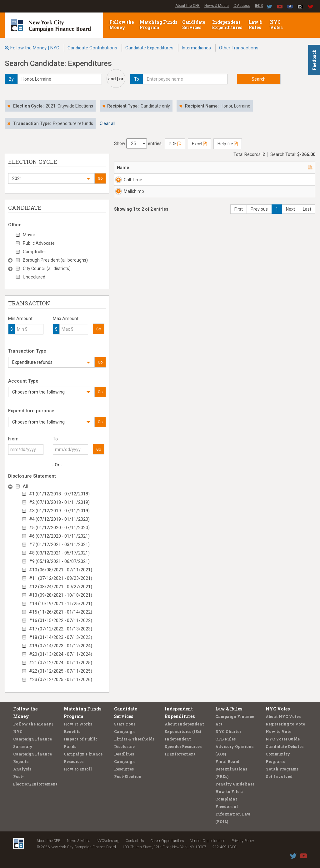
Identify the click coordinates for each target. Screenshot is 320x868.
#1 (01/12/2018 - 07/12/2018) (59, 494)
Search (259, 79)
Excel (199, 144)
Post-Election (128, 776)
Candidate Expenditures (149, 48)
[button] (51, 178)
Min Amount (20, 319)
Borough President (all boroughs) (55, 260)
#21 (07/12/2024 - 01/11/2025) (61, 663)
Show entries (138, 143)
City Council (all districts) (47, 268)
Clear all (107, 123)
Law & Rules (256, 25)
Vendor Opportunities (208, 841)
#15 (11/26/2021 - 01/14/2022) (61, 612)
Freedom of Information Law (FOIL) (233, 814)
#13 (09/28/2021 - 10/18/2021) (61, 595)
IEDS (259, 6)
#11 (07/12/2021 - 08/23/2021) (61, 578)
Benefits (72, 731)
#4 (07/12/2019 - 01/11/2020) (59, 519)
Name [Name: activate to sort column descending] (123, 168)
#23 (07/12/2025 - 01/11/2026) (61, 680)
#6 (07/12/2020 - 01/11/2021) (59, 536)
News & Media (217, 6)
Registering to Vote (285, 724)
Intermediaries (196, 48)
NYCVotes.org (108, 841)
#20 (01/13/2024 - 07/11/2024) (61, 654)
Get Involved (279, 776)
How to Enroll (78, 769)
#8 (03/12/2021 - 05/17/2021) (59, 553)
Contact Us (135, 841)
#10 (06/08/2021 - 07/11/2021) (61, 570)
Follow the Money (122, 25)
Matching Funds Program (158, 25)
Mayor (29, 235)
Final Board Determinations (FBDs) (231, 769)
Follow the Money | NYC (35, 48)
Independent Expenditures (228, 25)
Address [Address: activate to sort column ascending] (159, 168)
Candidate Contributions (92, 48)
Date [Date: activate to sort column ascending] (262, 168)
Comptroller (35, 252)
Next (290, 222)
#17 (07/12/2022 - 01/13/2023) (61, 629)
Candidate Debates (285, 746)
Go (100, 178)
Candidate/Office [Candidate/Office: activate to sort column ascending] (213, 168)
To (55, 439)
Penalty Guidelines (235, 784)
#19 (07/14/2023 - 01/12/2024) (61, 646)
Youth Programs (282, 769)
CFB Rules (225, 739)
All (25, 486)
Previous (259, 222)
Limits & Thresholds (134, 739)
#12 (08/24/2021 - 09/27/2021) (61, 587)
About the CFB (187, 6)
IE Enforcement (180, 754)
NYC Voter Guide (283, 739)
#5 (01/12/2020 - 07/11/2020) (59, 528)
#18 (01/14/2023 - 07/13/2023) (61, 637)
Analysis (22, 769)
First (239, 222)
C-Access (242, 6)
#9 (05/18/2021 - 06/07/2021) (59, 561)
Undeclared (34, 277)
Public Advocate (39, 243)
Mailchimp (134, 198)
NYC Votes (277, 25)
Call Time (133, 180)
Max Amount (66, 319)
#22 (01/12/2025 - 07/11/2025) (61, 671)
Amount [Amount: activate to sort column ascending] (297, 168)
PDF (175, 144)
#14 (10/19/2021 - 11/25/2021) (61, 604)
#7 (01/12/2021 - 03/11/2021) (59, 544)
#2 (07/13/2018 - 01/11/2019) (59, 502)
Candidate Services (194, 25)
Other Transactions (239, 48)
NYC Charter (228, 731)
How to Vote (278, 731)
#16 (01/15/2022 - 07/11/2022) (61, 620)
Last (307, 222)
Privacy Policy (243, 841)
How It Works (78, 724)
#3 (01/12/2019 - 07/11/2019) (59, 511)
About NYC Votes (283, 716)
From (13, 439)
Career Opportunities (167, 841)
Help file (228, 144)
